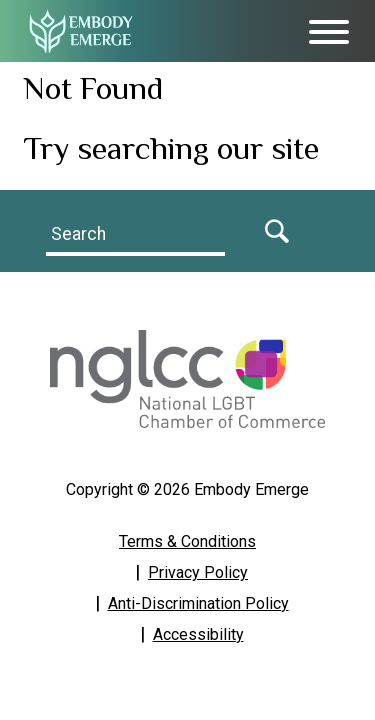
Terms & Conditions (187, 541)
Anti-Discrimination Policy (198, 603)
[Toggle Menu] (329, 32)
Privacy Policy (198, 572)
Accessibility (198, 634)
